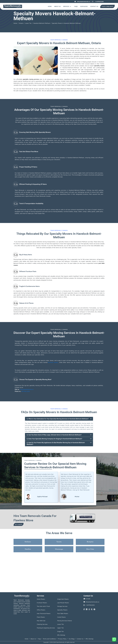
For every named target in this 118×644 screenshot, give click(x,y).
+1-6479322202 (98, 2)
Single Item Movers (63, 599)
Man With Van (41, 621)
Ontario (21, 23)
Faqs (39, 639)
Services (67, 6)
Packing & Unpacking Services (46, 628)
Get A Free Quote (107, 6)
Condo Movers (61, 617)
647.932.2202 (26, 391)
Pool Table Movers (63, 613)
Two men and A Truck (43, 606)
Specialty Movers (62, 610)
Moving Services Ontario (65, 621)
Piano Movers (41, 617)
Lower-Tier (61, 624)
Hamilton (28, 549)
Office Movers (41, 610)
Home (50, 6)
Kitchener (28, 542)
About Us (57, 6)
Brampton (90, 542)
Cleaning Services (42, 624)
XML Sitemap (61, 635)
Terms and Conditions (49, 639)
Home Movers (41, 599)
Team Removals (20, 190)
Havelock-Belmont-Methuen (42, 23)
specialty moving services (43, 120)
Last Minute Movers (63, 603)
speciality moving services (31, 79)
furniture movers (53, 362)
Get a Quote (19, 524)
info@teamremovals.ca (82, 2)
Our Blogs (84, 6)
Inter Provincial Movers (44, 613)
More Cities (90, 549)
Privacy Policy (62, 639)
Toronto (59, 542)
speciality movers (99, 66)
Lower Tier (28, 23)
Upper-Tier (61, 628)
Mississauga (59, 549)
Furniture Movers (42, 603)
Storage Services (62, 606)
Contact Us (94, 6)
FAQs (76, 6)
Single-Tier (61, 631)
